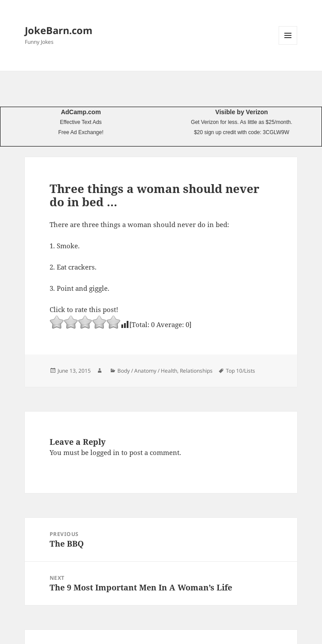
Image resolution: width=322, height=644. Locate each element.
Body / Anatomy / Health (147, 371)
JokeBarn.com (59, 30)
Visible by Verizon (242, 112)
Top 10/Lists (241, 371)
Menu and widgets (288, 44)
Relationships (196, 371)
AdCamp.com (81, 112)
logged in (105, 452)
